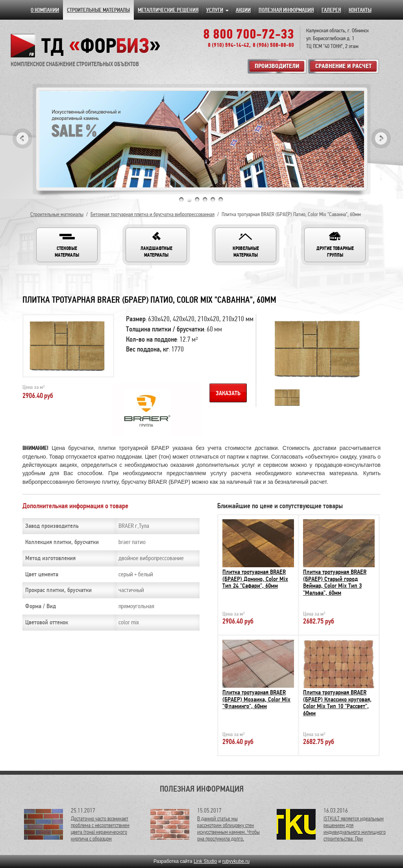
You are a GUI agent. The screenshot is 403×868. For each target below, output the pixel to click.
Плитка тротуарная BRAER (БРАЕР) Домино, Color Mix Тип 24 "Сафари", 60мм (255, 579)
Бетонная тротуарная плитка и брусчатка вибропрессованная (153, 214)
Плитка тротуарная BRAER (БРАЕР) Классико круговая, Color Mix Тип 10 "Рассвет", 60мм (337, 703)
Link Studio (205, 861)
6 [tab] (221, 200)
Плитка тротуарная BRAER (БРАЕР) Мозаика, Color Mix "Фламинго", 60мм (256, 699)
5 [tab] (213, 200)
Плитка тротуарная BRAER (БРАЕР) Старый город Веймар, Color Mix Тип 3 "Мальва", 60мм (335, 582)
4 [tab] (205, 200)
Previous (22, 138)
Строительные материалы (57, 214)
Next (381, 138)
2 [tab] (189, 200)
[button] (67, 245)
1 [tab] (181, 200)
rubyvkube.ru (236, 861)
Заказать (228, 393)
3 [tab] (197, 200)
